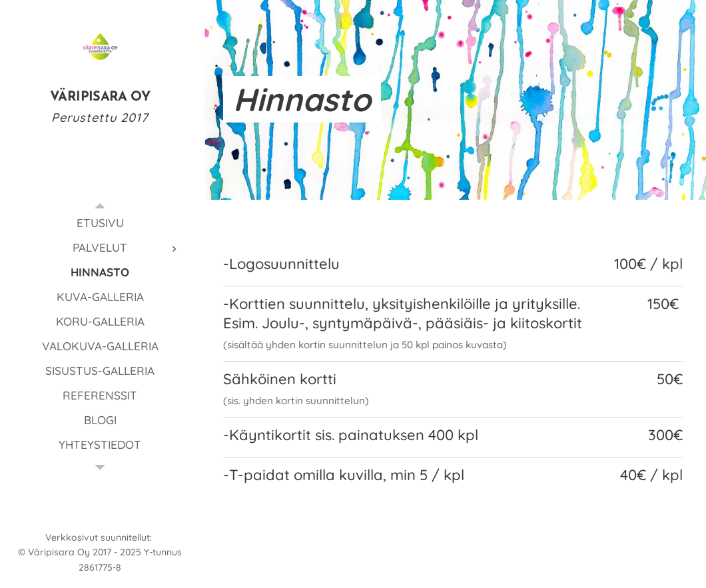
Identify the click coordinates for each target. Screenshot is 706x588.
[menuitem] (100, 223)
